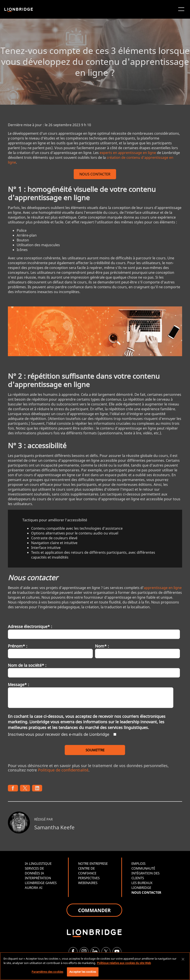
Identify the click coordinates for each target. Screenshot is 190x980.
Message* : (18, 685)
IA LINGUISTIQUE (38, 863)
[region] (95, 966)
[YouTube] (117, 952)
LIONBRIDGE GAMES (41, 883)
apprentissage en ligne (163, 588)
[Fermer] (183, 959)
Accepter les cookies (83, 972)
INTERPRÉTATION (38, 878)
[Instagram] (84, 952)
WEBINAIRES (88, 883)
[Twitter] (106, 952)
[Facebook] (73, 952)
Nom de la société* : (27, 665)
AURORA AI (34, 888)
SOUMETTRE (95, 750)
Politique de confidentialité (63, 770)
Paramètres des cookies (47, 972)
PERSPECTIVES (89, 878)
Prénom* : (18, 646)
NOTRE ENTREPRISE (93, 863)
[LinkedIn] (95, 952)
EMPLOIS (138, 863)
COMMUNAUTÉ (143, 868)
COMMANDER (94, 910)
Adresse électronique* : (30, 626)
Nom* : (102, 646)
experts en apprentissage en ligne (128, 153)
